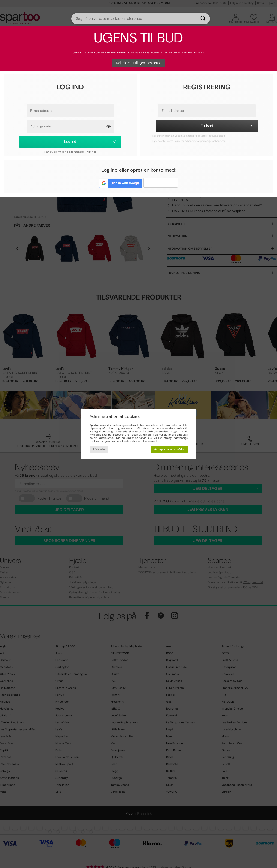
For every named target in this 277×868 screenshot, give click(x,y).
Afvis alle (99, 449)
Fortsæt (227, 126)
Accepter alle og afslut (169, 449)
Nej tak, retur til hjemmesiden (138, 63)
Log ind (91, 141)
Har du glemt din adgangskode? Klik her (70, 152)
